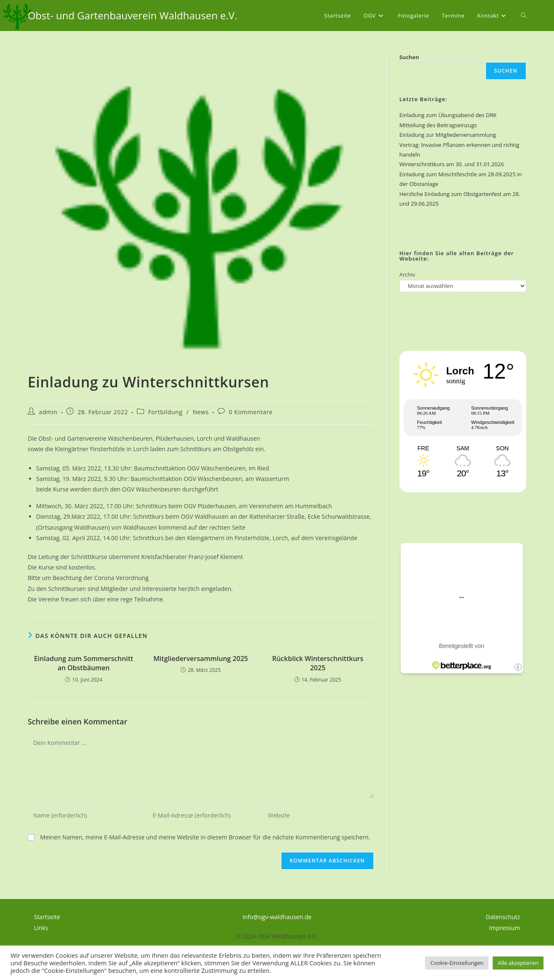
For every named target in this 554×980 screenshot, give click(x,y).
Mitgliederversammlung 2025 (201, 659)
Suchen (409, 57)
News (201, 412)
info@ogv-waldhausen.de (277, 917)
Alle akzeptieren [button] (518, 963)
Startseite (47, 917)
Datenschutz (503, 917)
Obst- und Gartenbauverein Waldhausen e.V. (133, 15)
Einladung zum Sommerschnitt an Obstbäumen (84, 663)
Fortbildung (165, 412)
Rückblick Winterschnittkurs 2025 (318, 663)
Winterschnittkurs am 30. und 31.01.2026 (452, 164)
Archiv (407, 274)
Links (41, 928)
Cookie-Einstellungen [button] (457, 963)
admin (48, 412)
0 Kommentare (251, 412)
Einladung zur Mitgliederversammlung (448, 135)
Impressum (504, 928)
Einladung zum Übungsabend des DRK (448, 115)
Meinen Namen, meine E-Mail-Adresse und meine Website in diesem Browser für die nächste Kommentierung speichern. (205, 837)
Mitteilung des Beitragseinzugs (438, 125)
